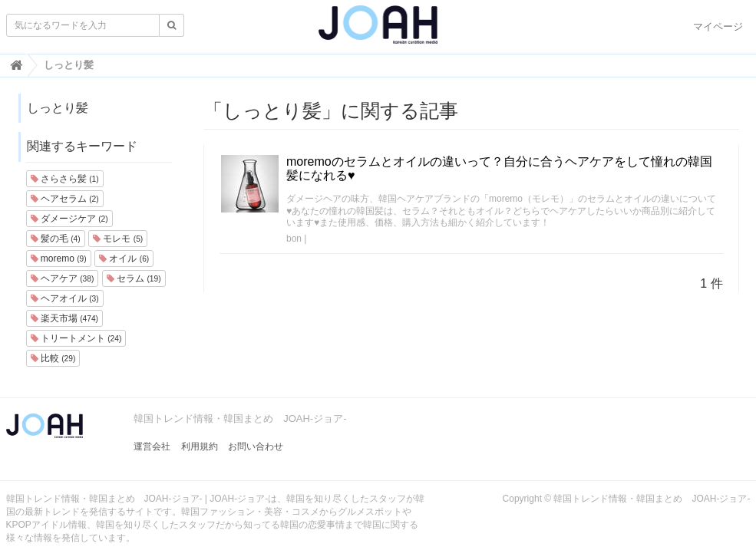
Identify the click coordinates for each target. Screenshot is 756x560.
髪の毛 (56, 239)
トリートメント (76, 338)
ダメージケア (69, 219)
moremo (59, 259)
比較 (53, 358)
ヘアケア (63, 278)
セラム (134, 278)
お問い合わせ (256, 446)
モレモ (118, 239)
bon (294, 239)
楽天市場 (64, 318)
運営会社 (152, 446)
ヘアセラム (65, 199)
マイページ (718, 26)
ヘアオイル (65, 298)
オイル (124, 259)
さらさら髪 (65, 179)
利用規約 (200, 446)
